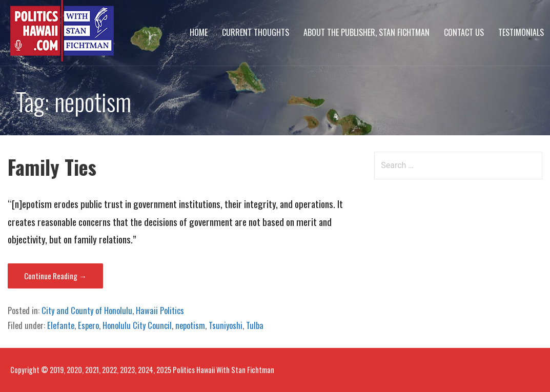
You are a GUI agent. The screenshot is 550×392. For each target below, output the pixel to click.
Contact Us (464, 32)
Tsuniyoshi (226, 325)
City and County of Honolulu (87, 311)
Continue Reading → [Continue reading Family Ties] (55, 276)
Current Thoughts (256, 32)
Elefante (61, 325)
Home (199, 32)
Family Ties (52, 167)
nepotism (190, 325)
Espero (88, 325)
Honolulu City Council (137, 325)
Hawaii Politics (160, 311)
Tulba (255, 325)
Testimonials (521, 32)
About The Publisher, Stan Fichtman (366, 32)
